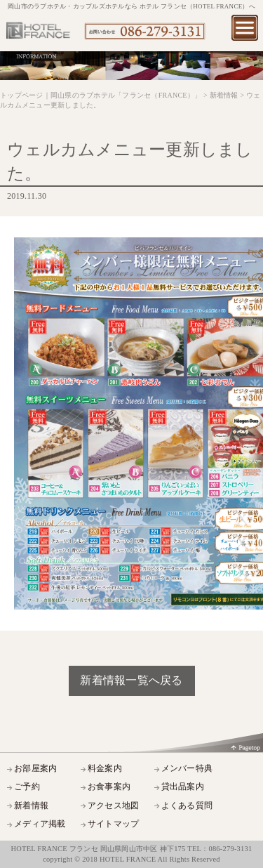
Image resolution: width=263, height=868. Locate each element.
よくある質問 (187, 806)
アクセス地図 (114, 806)
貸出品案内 (183, 787)
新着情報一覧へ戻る (131, 680)
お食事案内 (109, 787)
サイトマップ (114, 824)
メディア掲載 (40, 824)
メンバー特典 (187, 769)
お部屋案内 (35, 769)
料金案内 (105, 769)
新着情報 (31, 806)
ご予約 (27, 787)
